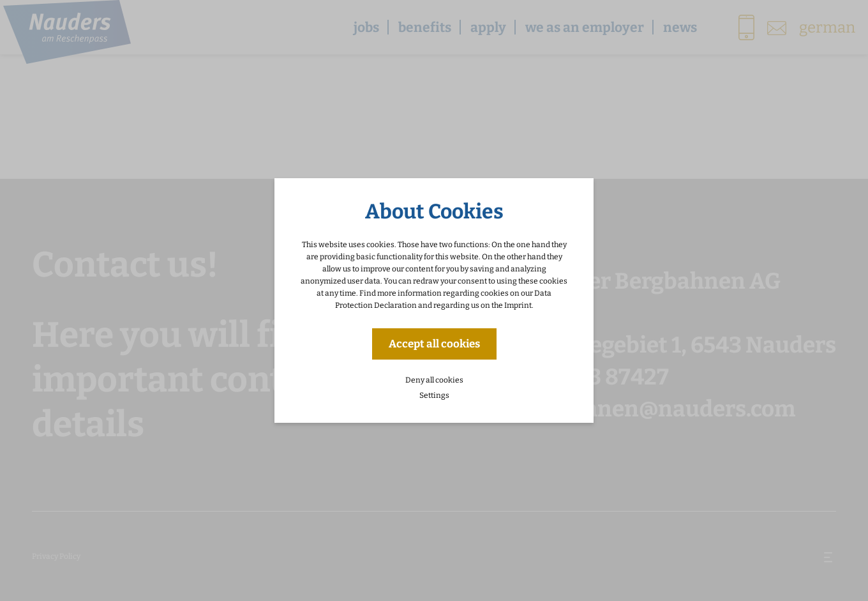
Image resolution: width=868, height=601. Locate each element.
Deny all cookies (434, 380)
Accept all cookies (434, 344)
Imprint (518, 305)
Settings (434, 395)
